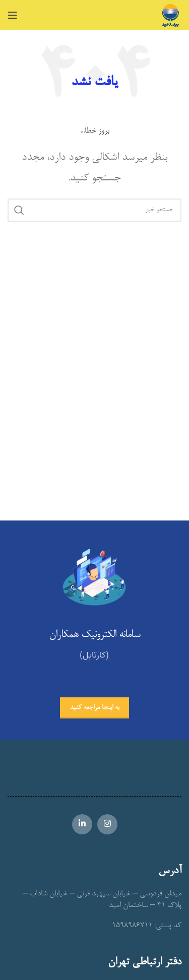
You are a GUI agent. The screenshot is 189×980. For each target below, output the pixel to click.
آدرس (170, 871)
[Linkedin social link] (82, 824)
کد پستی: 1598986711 (147, 926)
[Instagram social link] (107, 824)
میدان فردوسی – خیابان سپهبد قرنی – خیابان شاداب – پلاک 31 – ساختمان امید (102, 900)
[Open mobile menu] (13, 15)
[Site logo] (171, 17)
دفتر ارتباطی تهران (145, 963)
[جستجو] (94, 210)
